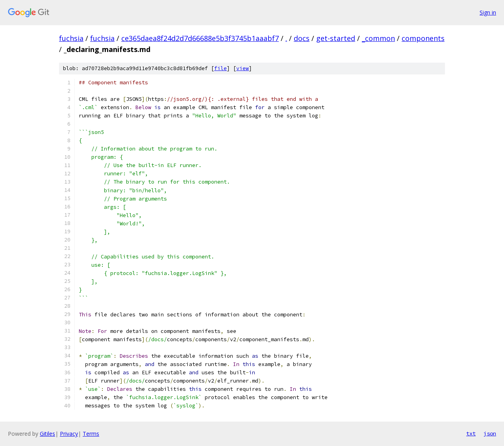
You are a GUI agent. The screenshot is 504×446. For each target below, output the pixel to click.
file (220, 68)
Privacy (69, 434)
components (423, 38)
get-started (336, 38)
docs (302, 38)
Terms (91, 434)
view (243, 68)
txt (471, 433)
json (490, 433)
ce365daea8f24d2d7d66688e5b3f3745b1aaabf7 (200, 38)
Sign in (488, 12)
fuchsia (71, 38)
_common (378, 38)
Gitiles (47, 434)
